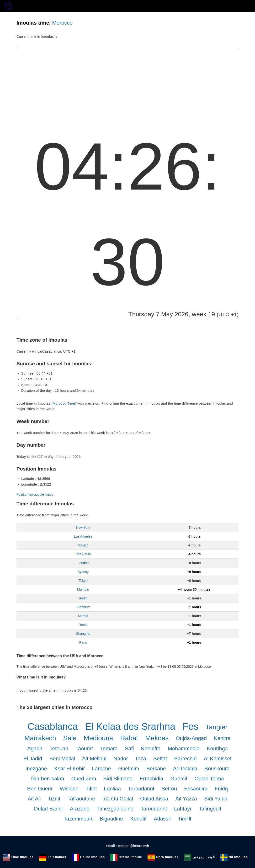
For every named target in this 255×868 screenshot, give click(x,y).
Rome (83, 625)
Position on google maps (35, 494)
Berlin (83, 598)
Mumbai (83, 589)
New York (83, 528)
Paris (83, 642)
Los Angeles (83, 536)
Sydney (83, 572)
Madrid (83, 616)
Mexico (83, 545)
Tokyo (83, 581)
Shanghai (83, 634)
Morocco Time (64, 403)
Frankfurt (83, 607)
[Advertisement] (127, 83)
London (83, 563)
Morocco (62, 23)
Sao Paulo (83, 554)
